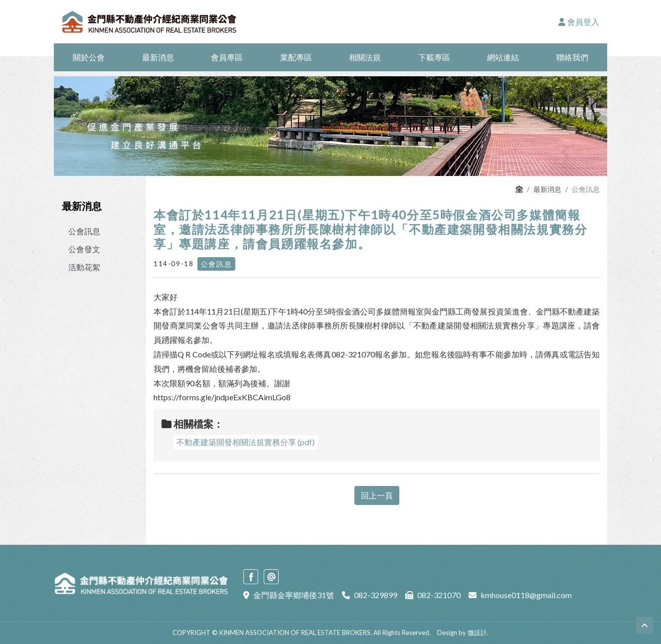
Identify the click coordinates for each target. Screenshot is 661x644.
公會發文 (84, 249)
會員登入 (579, 22)
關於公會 (89, 57)
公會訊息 (84, 231)
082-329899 (376, 595)
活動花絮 (84, 267)
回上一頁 (377, 495)
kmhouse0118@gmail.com (526, 595)
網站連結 (503, 57)
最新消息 (158, 57)
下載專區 (434, 57)
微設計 (477, 633)
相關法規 (365, 57)
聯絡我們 (572, 57)
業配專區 (296, 57)
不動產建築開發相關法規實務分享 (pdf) (246, 442)
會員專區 (227, 57)
